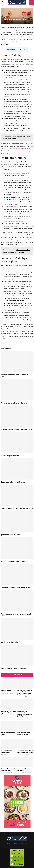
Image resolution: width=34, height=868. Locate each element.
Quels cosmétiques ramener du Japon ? (11, 535)
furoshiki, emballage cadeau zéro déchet (16, 220)
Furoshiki (15, 207)
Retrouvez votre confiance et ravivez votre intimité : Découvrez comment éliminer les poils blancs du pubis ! (25, 693)
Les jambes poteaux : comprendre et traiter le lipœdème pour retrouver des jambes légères (25, 714)
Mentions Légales (18, 843)
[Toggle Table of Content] (24, 50)
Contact (26, 843)
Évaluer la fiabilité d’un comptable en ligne (7, 751)
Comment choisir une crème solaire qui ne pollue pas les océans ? (15, 376)
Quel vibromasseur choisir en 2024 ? (10, 642)
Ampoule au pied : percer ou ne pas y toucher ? (25, 770)
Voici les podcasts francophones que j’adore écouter (14, 403)
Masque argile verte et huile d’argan (8, 733)
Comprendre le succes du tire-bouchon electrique (8, 770)
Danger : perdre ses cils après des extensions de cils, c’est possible (16, 615)
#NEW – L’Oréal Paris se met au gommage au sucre (14, 668)
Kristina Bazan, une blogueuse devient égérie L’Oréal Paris (16, 588)
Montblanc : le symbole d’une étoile (8, 691)
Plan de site (9, 843)
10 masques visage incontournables (10, 456)
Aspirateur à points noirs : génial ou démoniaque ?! (14, 561)
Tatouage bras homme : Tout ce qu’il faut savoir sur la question (17, 508)
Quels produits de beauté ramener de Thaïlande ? (24, 733)
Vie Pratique (6, 17)
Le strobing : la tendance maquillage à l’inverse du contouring (17, 429)
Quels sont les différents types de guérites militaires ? (8, 712)
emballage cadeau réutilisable (24, 149)
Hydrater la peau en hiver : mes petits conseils (13, 482)
